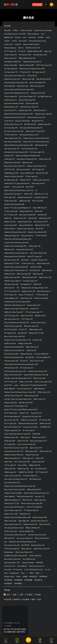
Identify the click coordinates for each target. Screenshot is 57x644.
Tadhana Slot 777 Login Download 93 (17, 183)
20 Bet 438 (37, 284)
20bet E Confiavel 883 (27, 65)
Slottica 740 (28, 194)
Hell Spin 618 (37, 340)
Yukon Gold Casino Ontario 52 (15, 76)
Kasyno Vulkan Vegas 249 (13, 510)
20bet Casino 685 (10, 521)
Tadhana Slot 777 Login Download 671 (34, 385)
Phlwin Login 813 (35, 556)
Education (8, 30)
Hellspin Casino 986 (25, 343)
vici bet (14, 41)
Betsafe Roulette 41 (44, 291)
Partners (18, 37)
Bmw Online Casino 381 (13, 559)
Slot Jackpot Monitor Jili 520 (14, 528)
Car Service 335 (10, 566)
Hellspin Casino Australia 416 (14, 350)
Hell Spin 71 (34, 309)
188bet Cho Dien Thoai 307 (14, 312)
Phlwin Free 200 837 (41, 298)
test (6, 542)
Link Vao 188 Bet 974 (43, 357)
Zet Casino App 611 (27, 368)
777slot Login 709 (18, 187)
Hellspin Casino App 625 (25, 229)
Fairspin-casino (9, 576)
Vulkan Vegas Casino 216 (13, 138)
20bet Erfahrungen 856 (25, 496)
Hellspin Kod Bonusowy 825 (28, 423)
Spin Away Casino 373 (12, 149)
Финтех (21, 48)
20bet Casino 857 (10, 58)
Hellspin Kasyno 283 (31, 396)
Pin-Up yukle (18, 570)
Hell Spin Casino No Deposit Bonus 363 (18, 399)
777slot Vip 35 (32, 76)
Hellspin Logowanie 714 (12, 430)
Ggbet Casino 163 (45, 277)
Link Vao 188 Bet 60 (41, 354)
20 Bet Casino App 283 (12, 277)
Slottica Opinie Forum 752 (13, 124)
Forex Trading (22, 465)
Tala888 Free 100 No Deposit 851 (16, 556)
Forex (23, 573)
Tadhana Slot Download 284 (14, 357)
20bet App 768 (27, 163)
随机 (33, 599)
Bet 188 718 (22, 333)
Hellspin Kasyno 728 (11, 437)
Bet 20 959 (30, 187)
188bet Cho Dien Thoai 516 (14, 455)
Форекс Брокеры (10, 48)
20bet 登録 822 (10, 389)
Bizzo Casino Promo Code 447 (15, 166)
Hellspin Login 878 (44, 124)
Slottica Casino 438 (26, 382)
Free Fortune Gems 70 (12, 545)
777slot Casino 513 (28, 263)
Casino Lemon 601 (11, 225)
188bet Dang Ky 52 (32, 347)
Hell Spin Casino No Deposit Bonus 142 (22, 542)
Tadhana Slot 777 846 (12, 263)
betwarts (18, 44)
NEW (31, 573)
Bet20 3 (7, 187)
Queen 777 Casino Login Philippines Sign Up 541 (21, 410)
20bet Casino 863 (39, 378)
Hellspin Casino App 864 (43, 114)
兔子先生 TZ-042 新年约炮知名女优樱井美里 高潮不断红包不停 (15, 632)
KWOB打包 (38, 580)
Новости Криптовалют (31, 44)
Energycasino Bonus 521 (25, 249)
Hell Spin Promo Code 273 (29, 107)
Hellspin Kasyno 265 (25, 222)
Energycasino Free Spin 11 (13, 194)
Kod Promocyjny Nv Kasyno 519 (15, 371)
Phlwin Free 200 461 (42, 538)
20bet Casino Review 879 (13, 375)
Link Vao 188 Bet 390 (26, 531)
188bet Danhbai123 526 (27, 58)
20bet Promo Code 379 (42, 549)
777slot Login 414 (31, 176)
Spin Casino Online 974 (25, 538)
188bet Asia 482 (25, 201)
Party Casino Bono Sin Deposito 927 (17, 323)
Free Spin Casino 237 (30, 281)
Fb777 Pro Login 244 (11, 316)
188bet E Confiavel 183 (29, 420)
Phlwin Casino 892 (11, 65)
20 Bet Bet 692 (9, 159)
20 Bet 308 (36, 434)
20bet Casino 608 (28, 79)
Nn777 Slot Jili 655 (11, 329)
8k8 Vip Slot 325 (23, 86)
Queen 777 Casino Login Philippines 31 (18, 208)
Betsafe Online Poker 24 (39, 521)
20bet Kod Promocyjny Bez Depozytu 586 (19, 145)
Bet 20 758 (8, 385)
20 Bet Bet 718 (25, 514)
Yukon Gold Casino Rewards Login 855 (17, 434)
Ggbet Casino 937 (36, 448)
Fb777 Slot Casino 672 (44, 65)
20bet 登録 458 (24, 521)
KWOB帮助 (8, 580)
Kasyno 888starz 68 (27, 173)
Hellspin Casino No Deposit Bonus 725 (18, 340)
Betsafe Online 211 (34, 305)
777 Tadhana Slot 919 (31, 510)
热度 (39, 599)
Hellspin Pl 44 (9, 156)
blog (6, 573)
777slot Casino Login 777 (34, 312)
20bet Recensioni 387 (30, 277)
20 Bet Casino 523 (11, 531)
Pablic (37, 573)
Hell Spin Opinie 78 (41, 197)
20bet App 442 (38, 274)
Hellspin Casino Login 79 (13, 281)
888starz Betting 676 (33, 528)
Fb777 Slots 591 (27, 319)
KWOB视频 (28, 580)
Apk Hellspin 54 (26, 284)
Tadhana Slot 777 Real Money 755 (16, 406)
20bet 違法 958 (10, 86)
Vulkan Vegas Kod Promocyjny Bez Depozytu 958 (21, 364)
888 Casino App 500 (24, 274)
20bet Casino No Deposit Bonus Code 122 (19, 190)
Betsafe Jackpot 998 (40, 517)
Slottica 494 (40, 458)
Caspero (7, 41)
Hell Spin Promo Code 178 (13, 396)
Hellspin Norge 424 (43, 263)
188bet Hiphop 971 (36, 329)
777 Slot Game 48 (42, 295)
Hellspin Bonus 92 (11, 100)
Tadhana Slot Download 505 (14, 347)
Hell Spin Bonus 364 (40, 55)
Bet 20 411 (24, 361)
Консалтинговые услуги (37, 41)
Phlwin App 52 (25, 437)
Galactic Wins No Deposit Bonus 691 (36, 493)
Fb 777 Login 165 (10, 51)
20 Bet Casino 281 (11, 201)
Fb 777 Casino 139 (11, 215)
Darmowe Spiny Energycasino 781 (16, 83)
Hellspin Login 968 (25, 110)
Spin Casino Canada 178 (27, 96)
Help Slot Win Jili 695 (44, 79)
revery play (32, 37)
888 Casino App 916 (37, 86)
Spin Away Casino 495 (12, 260)
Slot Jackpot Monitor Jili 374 (29, 135)
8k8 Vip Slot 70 (9, 538)
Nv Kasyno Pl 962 (25, 55)
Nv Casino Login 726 (37, 152)
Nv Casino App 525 (39, 72)
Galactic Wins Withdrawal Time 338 (36, 375)
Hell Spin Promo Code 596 (37, 535)
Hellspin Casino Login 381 (13, 326)
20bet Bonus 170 (26, 298)
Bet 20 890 (25, 545)
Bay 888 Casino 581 (11, 180)
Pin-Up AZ (8, 570)
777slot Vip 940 (41, 236)
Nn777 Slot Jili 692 (11, 413)
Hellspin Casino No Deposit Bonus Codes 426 (20, 486)
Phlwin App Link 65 (38, 183)
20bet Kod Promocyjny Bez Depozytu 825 (19, 114)
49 (36, 190)
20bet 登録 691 (10, 496)
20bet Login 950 (10, 197)
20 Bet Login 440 (35, 246)
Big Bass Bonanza (26, 354)
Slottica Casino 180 (11, 514)
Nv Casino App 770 (11, 72)
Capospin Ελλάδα (28, 563)
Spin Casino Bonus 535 (12, 483)
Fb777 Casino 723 (11, 295)
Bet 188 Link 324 (30, 124)
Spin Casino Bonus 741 (12, 563)
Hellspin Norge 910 (26, 211)
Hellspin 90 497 (25, 180)
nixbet (48, 37)
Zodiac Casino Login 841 (13, 476)
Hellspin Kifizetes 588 (35, 51)
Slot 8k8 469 (33, 218)
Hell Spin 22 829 (36, 267)
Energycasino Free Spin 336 (32, 416)
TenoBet (41, 37)
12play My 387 (31, 350)
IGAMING (39, 563)
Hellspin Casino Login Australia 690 (16, 309)
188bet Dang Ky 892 (34, 490)
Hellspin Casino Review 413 (36, 166)
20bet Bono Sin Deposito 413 (27, 159)
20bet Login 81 (26, 549)
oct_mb (47, 570)
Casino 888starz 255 (11, 298)
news (43, 34)
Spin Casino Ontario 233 (13, 427)
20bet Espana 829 (31, 451)
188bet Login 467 (10, 472)
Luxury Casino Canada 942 (26, 444)
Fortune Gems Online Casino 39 (15, 535)
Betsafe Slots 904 (42, 173)
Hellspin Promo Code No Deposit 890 (17, 302)
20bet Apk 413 (9, 288)
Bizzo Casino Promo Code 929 (15, 336)
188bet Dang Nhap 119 (12, 500)
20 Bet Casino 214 (11, 55)
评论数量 (26, 599)
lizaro (24, 37)
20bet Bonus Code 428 (12, 163)
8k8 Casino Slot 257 (23, 169)
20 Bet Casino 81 (10, 343)
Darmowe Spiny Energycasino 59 (31, 128)
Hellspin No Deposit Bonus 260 (15, 232)
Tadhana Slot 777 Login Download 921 (36, 142)
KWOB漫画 (18, 580)
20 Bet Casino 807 (32, 103)
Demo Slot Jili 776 (11, 110)
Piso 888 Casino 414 (45, 96)
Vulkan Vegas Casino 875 (13, 524)
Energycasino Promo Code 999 (15, 117)
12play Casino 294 (38, 462)
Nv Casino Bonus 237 (24, 389)
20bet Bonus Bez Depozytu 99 (15, 305)
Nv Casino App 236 (11, 69)
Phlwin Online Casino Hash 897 (32, 503)
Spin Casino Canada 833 (27, 215)
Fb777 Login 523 (38, 169)
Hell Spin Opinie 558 (11, 361)
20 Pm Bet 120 (35, 270)
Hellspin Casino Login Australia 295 (16, 267)
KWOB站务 (43, 576)
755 (18, 288)
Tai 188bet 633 (45, 427)
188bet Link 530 (10, 222)
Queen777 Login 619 (34, 256)
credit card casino (26, 30)
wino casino (23, 41)
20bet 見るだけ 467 (41, 194)
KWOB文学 (33, 576)
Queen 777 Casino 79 (26, 295)
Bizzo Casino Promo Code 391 (15, 490)
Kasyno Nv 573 (36, 413)
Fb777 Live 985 (38, 201)
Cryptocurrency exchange (43, 30)
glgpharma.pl (9, 37)
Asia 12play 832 (10, 444)
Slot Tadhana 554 (10, 333)
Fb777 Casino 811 (42, 472)
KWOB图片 (18, 583)
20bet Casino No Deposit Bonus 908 (32, 69)
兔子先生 (16, 623)
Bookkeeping (9, 552)
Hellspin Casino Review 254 (38, 371)
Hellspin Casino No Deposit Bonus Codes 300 (20, 392)
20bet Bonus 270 (45, 218)
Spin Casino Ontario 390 (13, 142)
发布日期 (8, 599)
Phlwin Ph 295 (27, 500)
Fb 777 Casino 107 (11, 382)
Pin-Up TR (22, 51)
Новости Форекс (33, 34)
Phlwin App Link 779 (41, 222)
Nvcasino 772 (40, 496)
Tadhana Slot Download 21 (32, 62)
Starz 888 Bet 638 (29, 559)
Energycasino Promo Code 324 (15, 256)
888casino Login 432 (31, 326)
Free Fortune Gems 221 (29, 149)
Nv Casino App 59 (29, 430)
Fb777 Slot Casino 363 (22, 462)
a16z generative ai (27, 236)
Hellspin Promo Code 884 (13, 493)
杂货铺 (25, 576)
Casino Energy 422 (11, 96)
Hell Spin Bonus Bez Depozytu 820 (16, 152)
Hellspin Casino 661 (32, 455)
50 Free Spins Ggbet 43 (12, 416)
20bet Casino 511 (39, 399)
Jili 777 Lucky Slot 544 (12, 291)
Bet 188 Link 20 (41, 469)
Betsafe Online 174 (38, 545)
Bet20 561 (8, 218)
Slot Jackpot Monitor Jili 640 (14, 103)
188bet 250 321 (34, 465)
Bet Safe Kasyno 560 (11, 354)
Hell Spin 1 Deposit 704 (39, 260)
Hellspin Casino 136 (28, 291)
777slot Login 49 (10, 465)
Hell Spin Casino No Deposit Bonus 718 (18, 378)
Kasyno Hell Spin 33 (26, 225)
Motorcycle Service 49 (36, 566)
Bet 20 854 (25, 260)
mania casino (9, 44)
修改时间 (17, 599)
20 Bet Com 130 (23, 441)
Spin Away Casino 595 (12, 319)
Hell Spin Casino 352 (33, 48)
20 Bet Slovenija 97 (40, 110)
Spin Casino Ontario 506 (38, 253)
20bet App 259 (47, 270)
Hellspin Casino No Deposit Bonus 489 (18, 517)
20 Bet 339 (39, 211)
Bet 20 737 (23, 329)
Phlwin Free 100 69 (39, 437)
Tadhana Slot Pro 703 (42, 225)
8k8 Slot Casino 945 (26, 403)
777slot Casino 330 (11, 211)
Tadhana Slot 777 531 (12, 503)
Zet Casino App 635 (11, 128)
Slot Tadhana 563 (35, 479)
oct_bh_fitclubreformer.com (34, 570)
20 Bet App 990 (10, 441)
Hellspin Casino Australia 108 (14, 204)
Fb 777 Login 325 (10, 423)
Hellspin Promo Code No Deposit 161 (36, 138)
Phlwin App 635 (45, 524)
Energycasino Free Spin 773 (14, 451)
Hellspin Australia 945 (25, 197)
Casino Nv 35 (9, 121)
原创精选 (8, 626)
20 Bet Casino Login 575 (41, 180)
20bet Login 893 (40, 500)
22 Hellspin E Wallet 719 (13, 62)
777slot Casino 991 (11, 135)
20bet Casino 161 (46, 451)
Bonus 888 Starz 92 (40, 208)
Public (18, 576)
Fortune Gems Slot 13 (39, 323)
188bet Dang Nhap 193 (12, 458)
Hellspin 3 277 (24, 413)
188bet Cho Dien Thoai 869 (14, 176)
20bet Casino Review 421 (24, 552)
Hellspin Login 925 (11, 403)
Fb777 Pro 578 (9, 169)
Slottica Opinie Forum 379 (36, 117)
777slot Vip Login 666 (12, 549)
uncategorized (14, 573)
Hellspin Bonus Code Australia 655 (16, 253)
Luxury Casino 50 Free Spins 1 (15, 507)
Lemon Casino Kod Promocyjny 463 (16, 243)
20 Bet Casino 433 (44, 392)
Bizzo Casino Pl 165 (37, 361)
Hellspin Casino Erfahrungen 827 (15, 246)
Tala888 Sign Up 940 (11, 173)
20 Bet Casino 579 (20, 218)
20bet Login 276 (28, 458)
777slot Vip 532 (25, 72)
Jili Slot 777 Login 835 (34, 507)
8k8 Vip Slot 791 (37, 121)
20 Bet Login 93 (10, 229)
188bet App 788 (23, 469)
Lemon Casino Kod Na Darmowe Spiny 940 (19, 89)
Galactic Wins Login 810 (27, 100)
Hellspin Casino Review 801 (37, 232)
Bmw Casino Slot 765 (12, 420)
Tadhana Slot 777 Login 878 (35, 131)
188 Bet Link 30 (40, 316)
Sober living (8, 462)
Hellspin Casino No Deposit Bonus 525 (34, 288)
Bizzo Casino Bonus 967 (39, 441)
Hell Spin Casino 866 (11, 284)
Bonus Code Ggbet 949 (37, 83)
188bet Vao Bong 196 (12, 236)
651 (32, 469)
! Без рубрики (22, 566)
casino (16, 385)
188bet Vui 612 (10, 274)
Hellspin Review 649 (11, 107)
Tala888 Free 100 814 (26, 472)
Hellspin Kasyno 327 (30, 524)
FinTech (16, 30)
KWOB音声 (8, 583)
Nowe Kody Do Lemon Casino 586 (16, 448)
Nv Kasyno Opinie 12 (30, 476)
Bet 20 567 (40, 229)
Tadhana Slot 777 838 (36, 333)
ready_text (48, 51)
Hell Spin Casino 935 (38, 93)
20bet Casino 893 (27, 316)
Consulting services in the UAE (15, 34)
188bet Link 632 (45, 423)
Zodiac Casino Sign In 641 (43, 382)
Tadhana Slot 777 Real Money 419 (16, 270)
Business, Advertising (23, 121)
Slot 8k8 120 (42, 215)
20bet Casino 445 (45, 159)
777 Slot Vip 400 (45, 420)
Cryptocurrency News (30, 427)
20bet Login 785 (10, 469)
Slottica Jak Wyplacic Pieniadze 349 (28, 156)
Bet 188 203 (30, 357)
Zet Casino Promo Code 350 (14, 131)
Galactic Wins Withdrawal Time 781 (17, 93)
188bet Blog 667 (39, 389)
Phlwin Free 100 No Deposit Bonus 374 (18, 239)
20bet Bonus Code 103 (12, 79)
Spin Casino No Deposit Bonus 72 (16, 479)
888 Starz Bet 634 (41, 145)
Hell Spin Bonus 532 (11, 368)
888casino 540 (9, 249)
